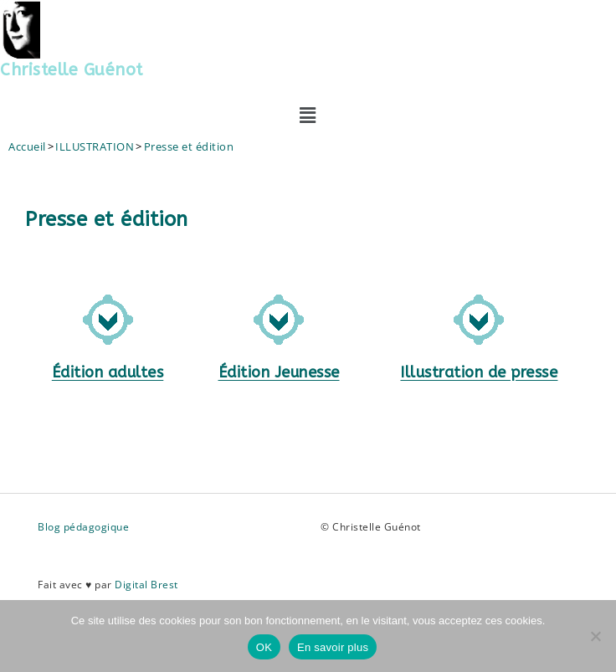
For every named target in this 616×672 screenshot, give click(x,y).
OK (264, 647)
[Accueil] (27, 146)
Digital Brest (146, 585)
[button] (308, 115)
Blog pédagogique (83, 527)
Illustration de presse (479, 372)
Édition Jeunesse (279, 372)
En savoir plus (333, 647)
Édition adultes (108, 372)
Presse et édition (189, 146)
